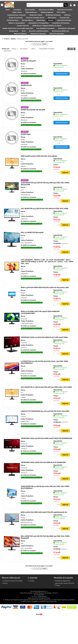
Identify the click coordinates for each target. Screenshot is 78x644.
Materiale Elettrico (40, 46)
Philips (23, 311)
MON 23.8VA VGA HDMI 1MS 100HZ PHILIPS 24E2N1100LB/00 (44, 531)
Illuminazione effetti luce (19, 46)
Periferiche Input (26, 26)
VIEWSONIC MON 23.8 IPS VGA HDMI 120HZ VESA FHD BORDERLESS (46, 457)
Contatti (32, 600)
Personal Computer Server (48, 22)
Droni (45, 42)
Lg (22, 387)
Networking (58, 26)
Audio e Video (32, 14)
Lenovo (23, 435)
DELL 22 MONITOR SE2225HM (32, 250)
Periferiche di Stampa (67, 18)
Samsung (24, 337)
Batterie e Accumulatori (36, 30)
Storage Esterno (43, 26)
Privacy (5, 602)
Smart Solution (40, 10)
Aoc (22, 179)
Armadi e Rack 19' (33, 34)
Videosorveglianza (65, 14)
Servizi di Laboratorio (39, 50)
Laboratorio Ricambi (15, 30)
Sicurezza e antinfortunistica (63, 42)
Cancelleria (26, 10)
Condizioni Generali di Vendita (13, 600)
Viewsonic (24, 361)
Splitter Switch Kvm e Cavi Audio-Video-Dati (27, 38)
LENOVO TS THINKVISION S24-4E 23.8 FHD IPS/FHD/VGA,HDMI (45, 429)
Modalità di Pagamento (63, 600)
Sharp (23, 84)
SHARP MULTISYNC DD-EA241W (33, 127)
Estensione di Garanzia (60, 46)
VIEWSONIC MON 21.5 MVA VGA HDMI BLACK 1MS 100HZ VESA (44, 355)
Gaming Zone (33, 42)
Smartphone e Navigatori (15, 42)
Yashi (22, 512)
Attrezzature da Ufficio (58, 10)
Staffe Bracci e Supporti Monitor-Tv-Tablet (59, 34)
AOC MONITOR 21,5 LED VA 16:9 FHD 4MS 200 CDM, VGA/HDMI (45, 226)
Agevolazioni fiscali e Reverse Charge (65, 603)
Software (10, 22)
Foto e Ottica (8, 18)
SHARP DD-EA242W (28, 78)
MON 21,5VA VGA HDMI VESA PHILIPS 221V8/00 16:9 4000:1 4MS (45, 305)
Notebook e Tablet (48, 18)
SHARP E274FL (26, 103)
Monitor (70, 26)
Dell (22, 255)
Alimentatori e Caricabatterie (60, 30)
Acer (22, 207)
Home (14, 10)
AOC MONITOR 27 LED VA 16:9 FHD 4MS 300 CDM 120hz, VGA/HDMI (46, 405)
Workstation (67, 22)
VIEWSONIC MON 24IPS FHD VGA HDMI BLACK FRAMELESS (43, 481)
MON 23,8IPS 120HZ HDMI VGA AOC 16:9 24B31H (39, 173)
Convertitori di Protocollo (13, 34)
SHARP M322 (26, 151)
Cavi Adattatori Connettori (57, 38)
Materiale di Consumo (14, 14)
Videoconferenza (48, 14)
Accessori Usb (10, 26)
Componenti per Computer (27, 18)
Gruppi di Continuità (26, 22)
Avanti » (45, 61)
